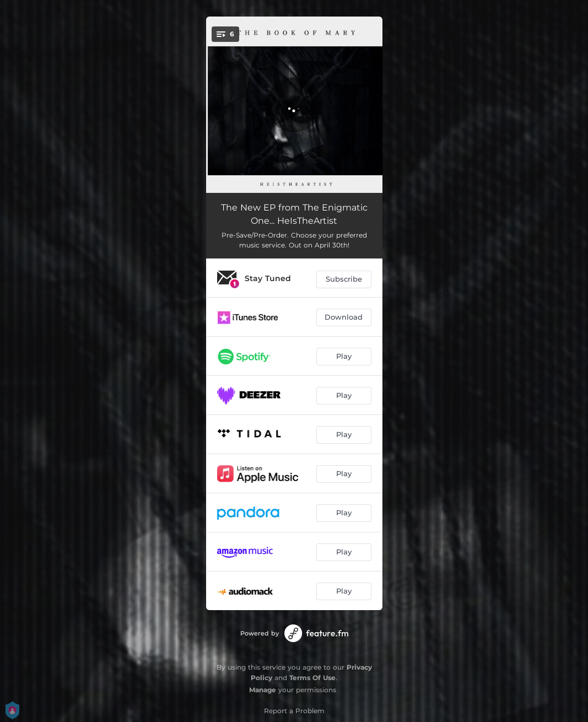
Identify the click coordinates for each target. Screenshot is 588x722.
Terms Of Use (312, 678)
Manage (263, 690)
